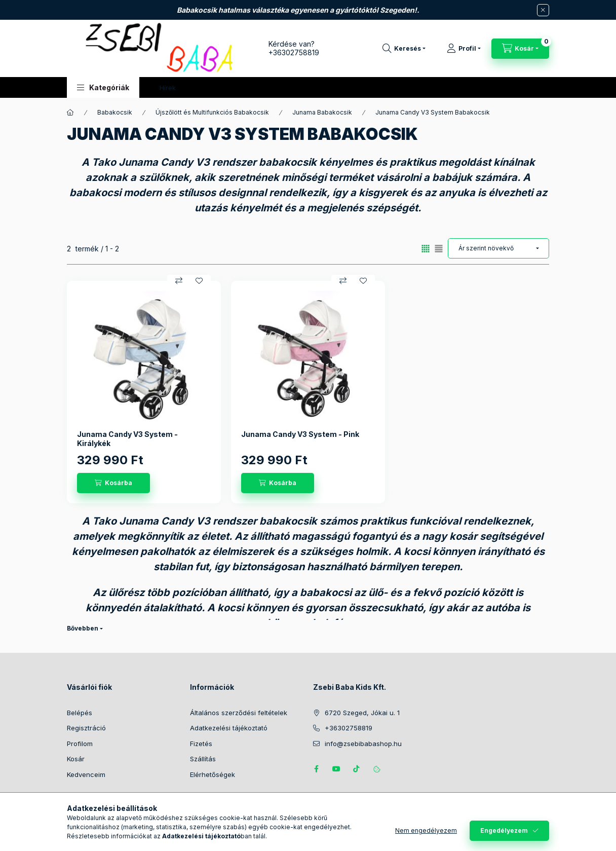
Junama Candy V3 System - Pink (300, 434)
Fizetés (201, 744)
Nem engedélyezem (426, 830)
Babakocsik (115, 112)
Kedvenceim (86, 774)
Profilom (80, 744)
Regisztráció (86, 728)
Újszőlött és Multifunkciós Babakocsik (212, 112)
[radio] (439, 249)
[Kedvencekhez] (199, 281)
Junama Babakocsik (322, 112)
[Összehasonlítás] (179, 281)
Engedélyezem (504, 830)
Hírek (168, 88)
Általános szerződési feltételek (239, 713)
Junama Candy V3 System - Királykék (127, 439)
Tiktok (357, 769)
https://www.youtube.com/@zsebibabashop (336, 769)
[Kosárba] (113, 483)
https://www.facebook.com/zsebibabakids (316, 769)
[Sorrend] (498, 248)
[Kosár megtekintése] (520, 49)
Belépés (80, 713)
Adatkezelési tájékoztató (229, 728)
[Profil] (464, 49)
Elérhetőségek (213, 774)
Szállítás (203, 759)
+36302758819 (294, 52)
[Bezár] (543, 10)
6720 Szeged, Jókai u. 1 (362, 713)
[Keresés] (404, 49)
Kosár (76, 759)
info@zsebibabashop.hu (363, 744)
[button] (103, 87)
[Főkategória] (70, 113)
